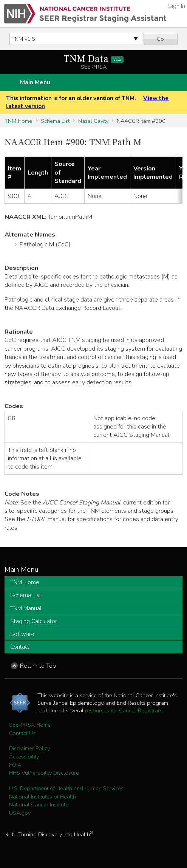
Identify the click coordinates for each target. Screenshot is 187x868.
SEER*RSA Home (30, 725)
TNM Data (93, 59)
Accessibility (24, 757)
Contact (20, 647)
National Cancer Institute (39, 805)
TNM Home (18, 121)
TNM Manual (26, 608)
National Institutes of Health (42, 797)
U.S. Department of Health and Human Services (66, 788)
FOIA (15, 765)
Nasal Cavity (93, 121)
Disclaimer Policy (29, 748)
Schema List (55, 121)
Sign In (177, 6)
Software (22, 634)
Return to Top (38, 666)
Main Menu (35, 82)
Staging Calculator (34, 621)
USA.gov (20, 813)
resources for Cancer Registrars (124, 710)
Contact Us (22, 733)
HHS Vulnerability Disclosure (44, 773)
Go (160, 39)
